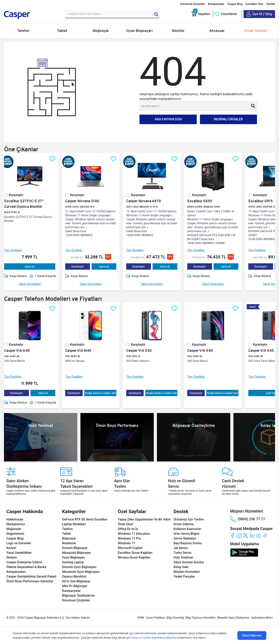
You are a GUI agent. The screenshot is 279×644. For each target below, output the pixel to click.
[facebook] (233, 535)
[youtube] (259, 535)
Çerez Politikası (156, 618)
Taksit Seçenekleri (33, 284)
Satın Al (33, 266)
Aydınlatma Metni (262, 618)
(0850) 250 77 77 (247, 519)
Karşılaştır (19, 195)
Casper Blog (235, 4)
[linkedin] (252, 535)
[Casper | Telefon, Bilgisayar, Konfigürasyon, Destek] (32, 15)
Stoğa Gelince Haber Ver (103, 393)
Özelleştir (81, 266)
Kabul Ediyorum (252, 635)
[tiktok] (265, 535)
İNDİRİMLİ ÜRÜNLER (228, 119)
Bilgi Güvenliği (175, 618)
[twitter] (246, 535)
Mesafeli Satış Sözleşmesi (233, 618)
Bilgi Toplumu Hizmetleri (201, 618)
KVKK (141, 618)
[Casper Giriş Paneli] (259, 14)
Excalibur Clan (255, 4)
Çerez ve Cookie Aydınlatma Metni (152, 638)
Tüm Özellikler (16, 250)
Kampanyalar (216, 4)
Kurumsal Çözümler (193, 4)
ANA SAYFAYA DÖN (168, 119)
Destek (271, 4)
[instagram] (239, 535)
